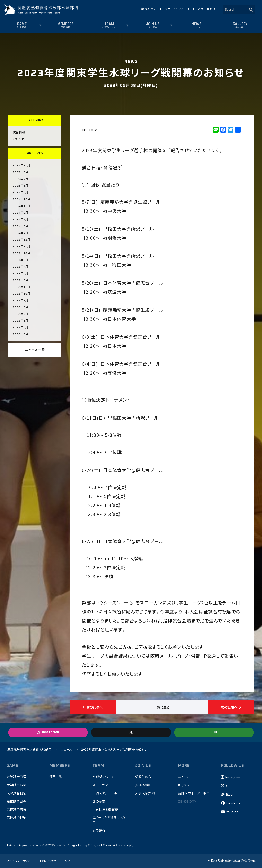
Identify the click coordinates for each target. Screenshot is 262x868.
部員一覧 (56, 777)
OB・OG (178, 9)
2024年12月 (22, 199)
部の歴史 (99, 802)
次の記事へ (231, 707)
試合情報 (22, 28)
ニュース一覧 (35, 350)
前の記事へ (93, 707)
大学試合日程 (16, 777)
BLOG (214, 732)
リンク (191, 9)
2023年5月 (21, 280)
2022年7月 (21, 314)
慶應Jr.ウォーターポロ (156, 9)
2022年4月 (21, 334)
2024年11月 (22, 206)
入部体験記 (143, 785)
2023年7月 (21, 267)
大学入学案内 (145, 793)
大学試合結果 (16, 785)
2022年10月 (22, 294)
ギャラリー (240, 28)
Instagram (233, 777)
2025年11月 (22, 166)
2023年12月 (22, 240)
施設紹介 (99, 831)
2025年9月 (21, 172)
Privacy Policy (87, 846)
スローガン (100, 785)
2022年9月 (21, 301)
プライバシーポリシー (20, 861)
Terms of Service (114, 846)
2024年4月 (21, 233)
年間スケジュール (105, 793)
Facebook (233, 803)
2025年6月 (21, 186)
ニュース (196, 28)
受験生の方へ (145, 777)
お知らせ (19, 139)
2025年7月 (21, 179)
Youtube (232, 812)
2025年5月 (21, 193)
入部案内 (153, 28)
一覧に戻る (162, 707)
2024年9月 (21, 213)
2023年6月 (21, 274)
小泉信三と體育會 (105, 810)
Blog (229, 795)
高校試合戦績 (16, 818)
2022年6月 (21, 321)
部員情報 (65, 28)
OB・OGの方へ (188, 802)
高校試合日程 (16, 802)
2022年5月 (21, 328)
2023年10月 (22, 253)
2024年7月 (21, 220)
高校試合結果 (16, 810)
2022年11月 (22, 287)
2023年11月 (22, 247)
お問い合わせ (207, 9)
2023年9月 (21, 260)
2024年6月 (21, 226)
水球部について (109, 28)
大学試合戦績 (16, 793)
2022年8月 (21, 307)
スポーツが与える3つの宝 (108, 820)
